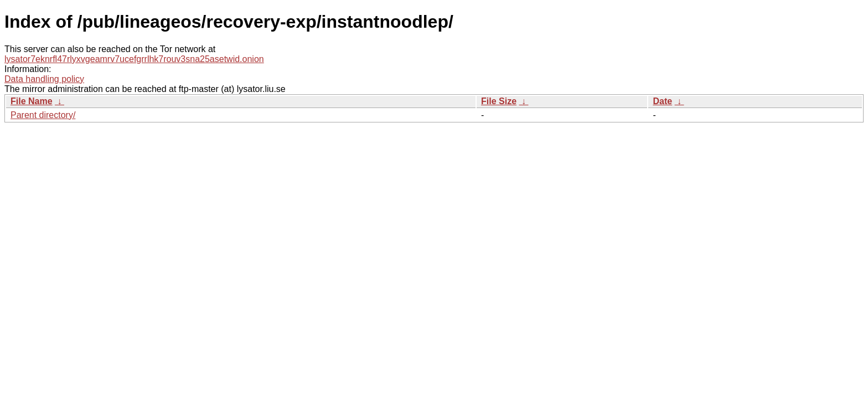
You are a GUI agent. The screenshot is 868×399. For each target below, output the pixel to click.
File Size (499, 101)
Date (662, 101)
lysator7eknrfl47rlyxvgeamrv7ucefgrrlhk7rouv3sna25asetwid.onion (134, 59)
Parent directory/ (43, 115)
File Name (32, 101)
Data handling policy (44, 79)
